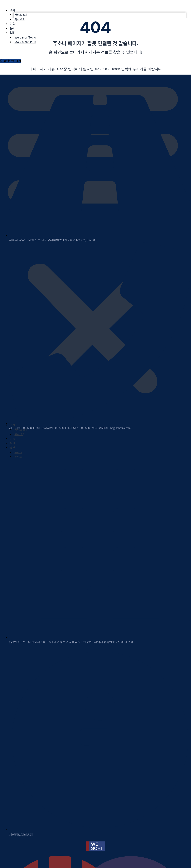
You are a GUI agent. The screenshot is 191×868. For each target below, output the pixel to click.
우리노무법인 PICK (25, 42)
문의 (13, 28)
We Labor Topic (25, 38)
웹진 (13, 33)
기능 (13, 24)
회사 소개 (20, 19)
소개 (13, 10)
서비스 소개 (21, 15)
